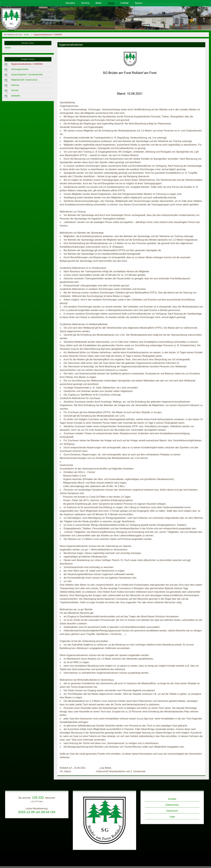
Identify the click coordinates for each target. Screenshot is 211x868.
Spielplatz (16, 96)
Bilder (99, 3)
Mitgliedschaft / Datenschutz (24, 80)
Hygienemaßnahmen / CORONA (48, 35)
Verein (111, 3)
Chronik (15, 90)
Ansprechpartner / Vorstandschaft (27, 75)
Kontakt (172, 799)
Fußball (124, 3)
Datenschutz (172, 805)
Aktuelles (70, 3)
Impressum (172, 811)
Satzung (15, 85)
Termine (85, 3)
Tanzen (138, 3)
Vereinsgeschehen (20, 69)
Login (172, 817)
